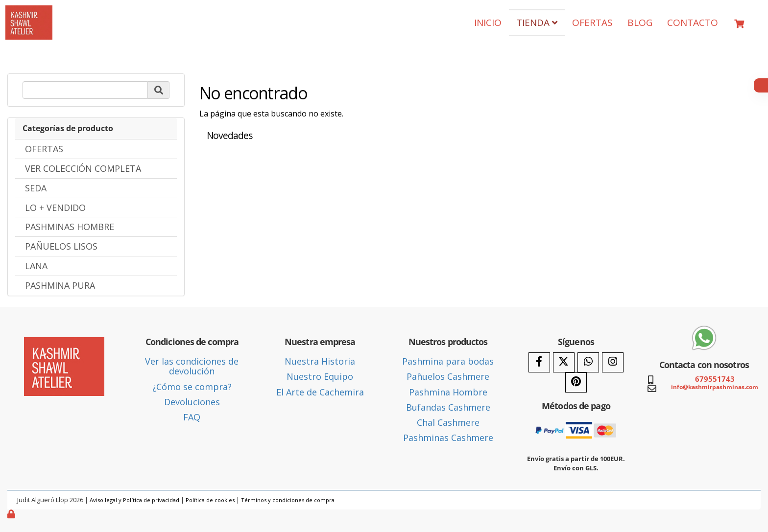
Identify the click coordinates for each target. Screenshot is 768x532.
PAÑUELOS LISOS (61, 246)
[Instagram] (613, 362)
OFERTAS (592, 23)
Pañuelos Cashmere (448, 376)
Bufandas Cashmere (448, 407)
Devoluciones (192, 402)
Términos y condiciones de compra (288, 500)
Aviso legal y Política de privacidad (134, 500)
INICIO (488, 23)
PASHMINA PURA (60, 285)
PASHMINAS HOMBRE (70, 227)
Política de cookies (210, 500)
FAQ (192, 417)
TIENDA (537, 23)
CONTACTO (693, 23)
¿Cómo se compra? (192, 387)
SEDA (36, 188)
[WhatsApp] (588, 362)
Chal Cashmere (448, 422)
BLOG (640, 23)
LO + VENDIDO (55, 208)
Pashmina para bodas (448, 361)
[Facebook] (539, 362)
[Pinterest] (576, 382)
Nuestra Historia (320, 361)
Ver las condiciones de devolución (192, 366)
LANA (36, 266)
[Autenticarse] (12, 514)
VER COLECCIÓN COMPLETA (83, 168)
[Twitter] (564, 362)
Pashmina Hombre (448, 392)
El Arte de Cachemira (320, 392)
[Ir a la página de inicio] (29, 13)
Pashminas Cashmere (448, 438)
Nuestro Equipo (320, 376)
